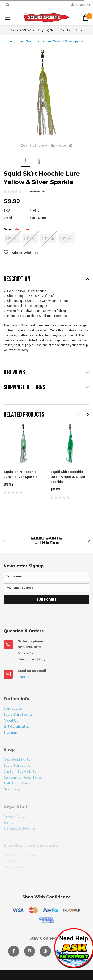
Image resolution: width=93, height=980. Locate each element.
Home (8, 41)
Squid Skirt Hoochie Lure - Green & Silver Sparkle (68, 477)
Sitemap (10, 732)
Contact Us (13, 709)
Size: (17, 229)
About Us (11, 720)
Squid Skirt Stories (18, 714)
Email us (27, 677)
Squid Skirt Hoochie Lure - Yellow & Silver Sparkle (50, 41)
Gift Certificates (16, 726)
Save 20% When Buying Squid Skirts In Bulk (46, 30)
